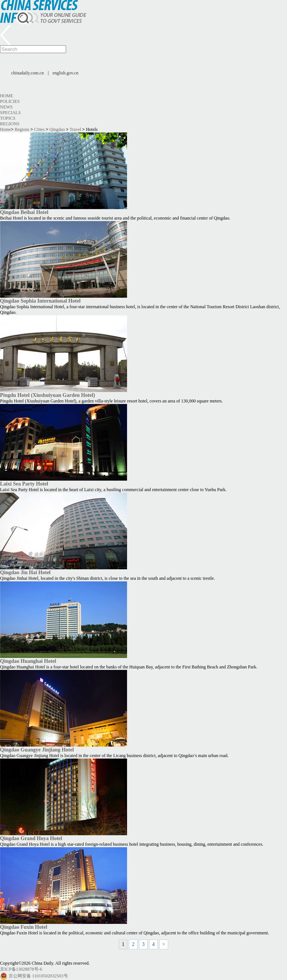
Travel (75, 129)
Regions (10, 124)
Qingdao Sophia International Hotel (40, 301)
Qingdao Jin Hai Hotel (25, 572)
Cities (39, 129)
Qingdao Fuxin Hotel (24, 927)
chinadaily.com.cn (27, 73)
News (6, 107)
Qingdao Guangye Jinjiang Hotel (37, 750)
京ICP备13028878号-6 (21, 969)
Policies (10, 101)
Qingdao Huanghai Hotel (28, 661)
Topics (8, 118)
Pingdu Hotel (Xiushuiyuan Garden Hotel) (47, 395)
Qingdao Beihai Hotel (24, 212)
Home (7, 96)
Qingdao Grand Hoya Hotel (31, 838)
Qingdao (57, 129)
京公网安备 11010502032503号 (38, 976)
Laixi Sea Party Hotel (24, 484)
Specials (10, 113)
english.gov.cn (66, 73)
